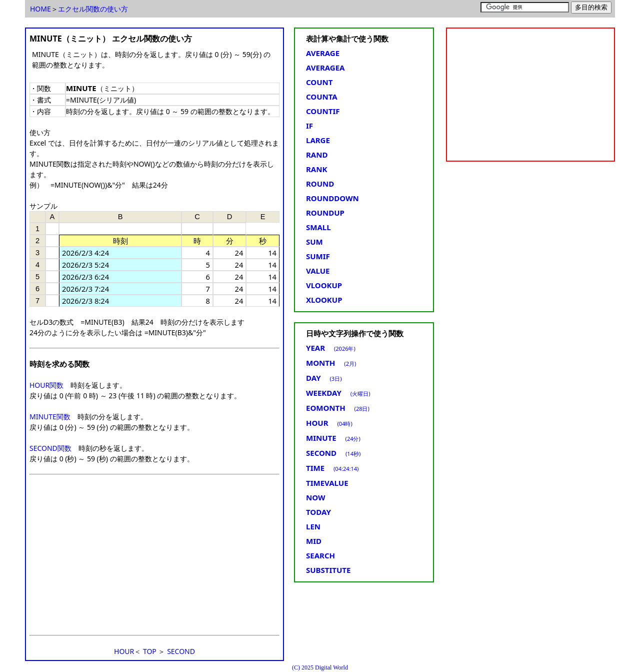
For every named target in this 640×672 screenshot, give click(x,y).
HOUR (124, 651)
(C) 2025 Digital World (320, 667)
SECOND (181, 651)
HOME (40, 9)
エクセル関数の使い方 (93, 9)
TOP (150, 651)
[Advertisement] (154, 555)
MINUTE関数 (50, 417)
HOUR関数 (46, 385)
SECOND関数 (50, 448)
